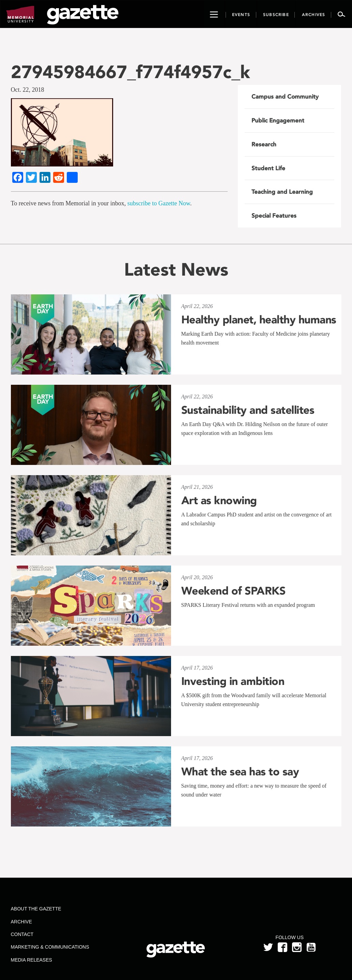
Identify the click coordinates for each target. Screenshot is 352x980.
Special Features (274, 216)
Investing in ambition (233, 681)
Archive (21, 922)
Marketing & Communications (50, 947)
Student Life (268, 168)
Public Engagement (278, 120)
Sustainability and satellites (248, 410)
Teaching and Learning (282, 192)
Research (264, 144)
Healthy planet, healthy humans (259, 320)
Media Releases (32, 960)
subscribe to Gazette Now (159, 203)
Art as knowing (219, 500)
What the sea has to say (240, 772)
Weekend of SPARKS (233, 591)
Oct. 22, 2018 (28, 90)
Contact (22, 934)
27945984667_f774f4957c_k (131, 72)
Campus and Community (285, 97)
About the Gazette (36, 909)
